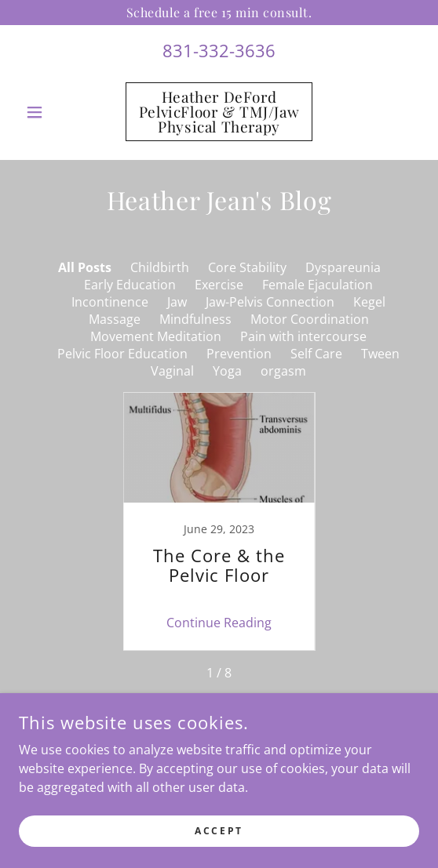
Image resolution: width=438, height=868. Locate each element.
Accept (219, 831)
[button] (49, 112)
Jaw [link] (177, 302)
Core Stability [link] (247, 267)
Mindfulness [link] (195, 319)
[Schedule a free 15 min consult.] (219, 13)
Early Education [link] (130, 285)
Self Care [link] (316, 354)
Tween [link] (380, 354)
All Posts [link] (85, 267)
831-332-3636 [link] (219, 50)
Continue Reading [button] (219, 623)
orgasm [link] (283, 371)
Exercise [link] (219, 285)
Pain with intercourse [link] (303, 336)
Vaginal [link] (172, 371)
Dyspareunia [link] (343, 267)
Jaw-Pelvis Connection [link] (270, 302)
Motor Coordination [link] (310, 319)
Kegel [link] (369, 302)
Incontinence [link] (110, 302)
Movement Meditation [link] (156, 336)
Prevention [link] (239, 354)
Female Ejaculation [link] (318, 285)
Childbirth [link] (160, 267)
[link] (219, 112)
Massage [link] (115, 319)
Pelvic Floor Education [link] (122, 354)
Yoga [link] (227, 371)
